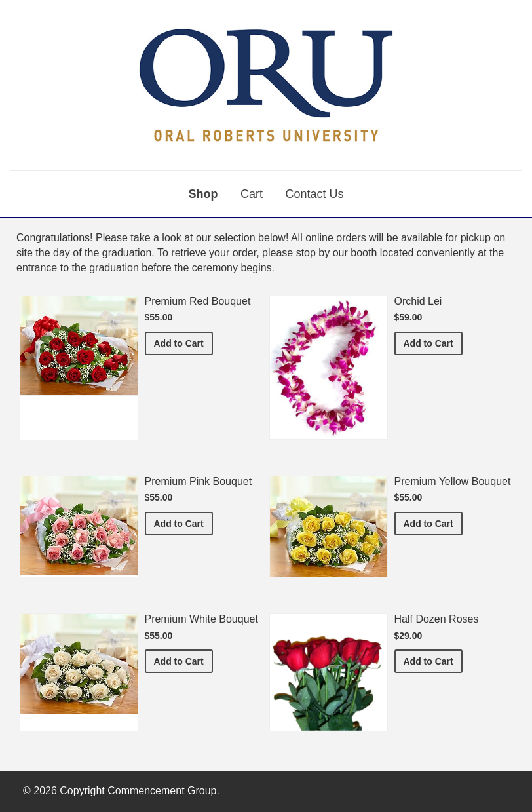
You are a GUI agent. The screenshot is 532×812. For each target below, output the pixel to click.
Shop (203, 194)
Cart (252, 194)
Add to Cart (183, 342)
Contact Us (314, 194)
